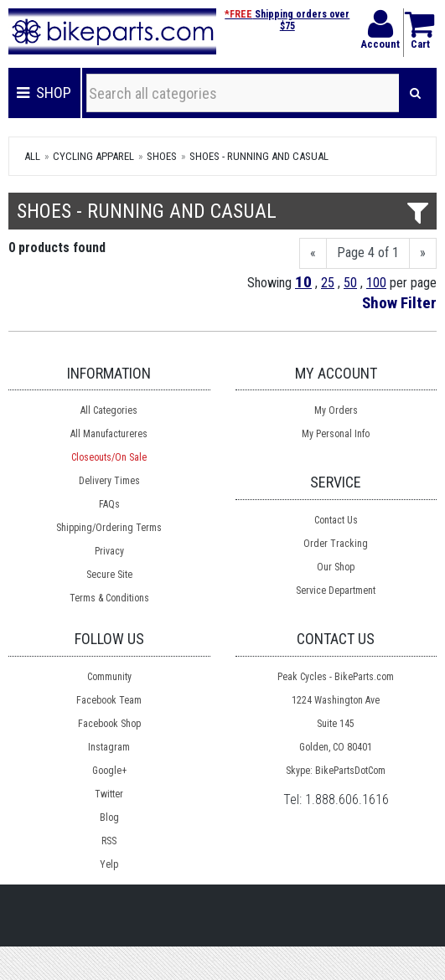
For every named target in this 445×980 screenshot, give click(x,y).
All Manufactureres (109, 434)
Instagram (109, 747)
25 (328, 283)
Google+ (109, 771)
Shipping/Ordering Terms (109, 528)
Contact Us (336, 520)
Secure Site (109, 575)
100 (376, 283)
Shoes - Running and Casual (259, 156)
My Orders (336, 410)
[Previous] (313, 253)
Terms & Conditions (109, 598)
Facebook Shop (109, 724)
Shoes (162, 156)
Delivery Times (109, 481)
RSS (109, 841)
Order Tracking (336, 544)
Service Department (336, 591)
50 (350, 283)
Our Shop (336, 567)
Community (109, 677)
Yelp (109, 864)
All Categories (109, 410)
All (32, 156)
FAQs (109, 504)
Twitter (109, 794)
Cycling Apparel (93, 156)
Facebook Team (109, 700)
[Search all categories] (243, 93)
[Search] (415, 93)
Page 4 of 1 (368, 253)
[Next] (423, 253)
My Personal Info (336, 434)
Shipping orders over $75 (287, 20)
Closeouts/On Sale (109, 457)
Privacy (109, 551)
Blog (109, 818)
